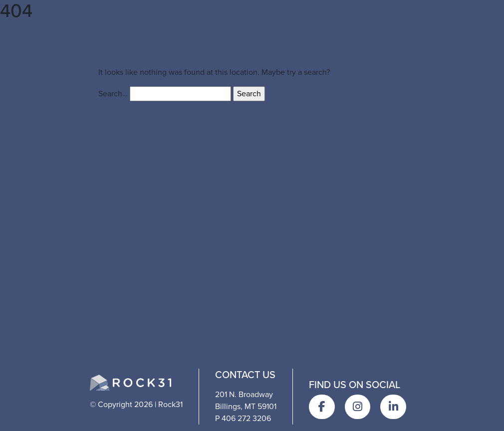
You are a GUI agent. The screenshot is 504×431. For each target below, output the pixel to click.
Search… (113, 94)
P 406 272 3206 (243, 418)
